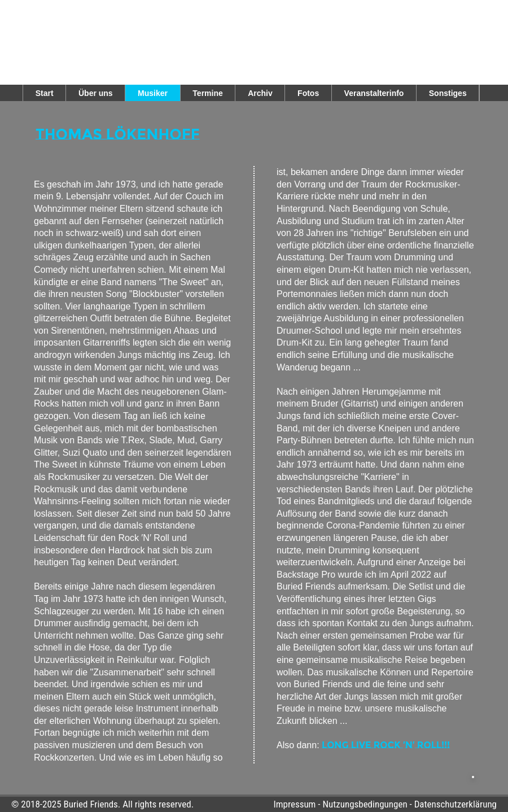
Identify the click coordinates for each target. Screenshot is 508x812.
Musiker (153, 93)
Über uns (96, 93)
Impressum (294, 804)
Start (45, 93)
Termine (207, 93)
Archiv (260, 93)
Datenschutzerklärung (456, 804)
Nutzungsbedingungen (365, 804)
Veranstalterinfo (374, 93)
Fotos (308, 93)
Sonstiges (448, 93)
